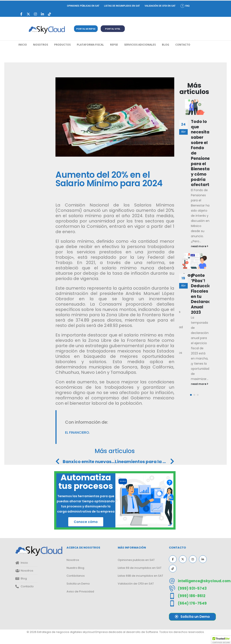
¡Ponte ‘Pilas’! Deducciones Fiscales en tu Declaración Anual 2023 (205, 294)
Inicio (23, 45)
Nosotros (41, 45)
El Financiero (77, 432)
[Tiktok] (50, 14)
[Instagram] (36, 14)
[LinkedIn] (43, 14)
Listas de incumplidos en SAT (122, 6)
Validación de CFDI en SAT (160, 6)
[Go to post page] (194, 107)
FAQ (185, 6)
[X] (28, 14)
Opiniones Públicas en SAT (83, 6)
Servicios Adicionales (140, 45)
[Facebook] (21, 14)
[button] (86, 29)
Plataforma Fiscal (90, 45)
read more (200, 246)
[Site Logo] (47, 30)
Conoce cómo (86, 522)
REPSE (114, 45)
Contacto (183, 45)
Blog (166, 45)
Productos (62, 45)
